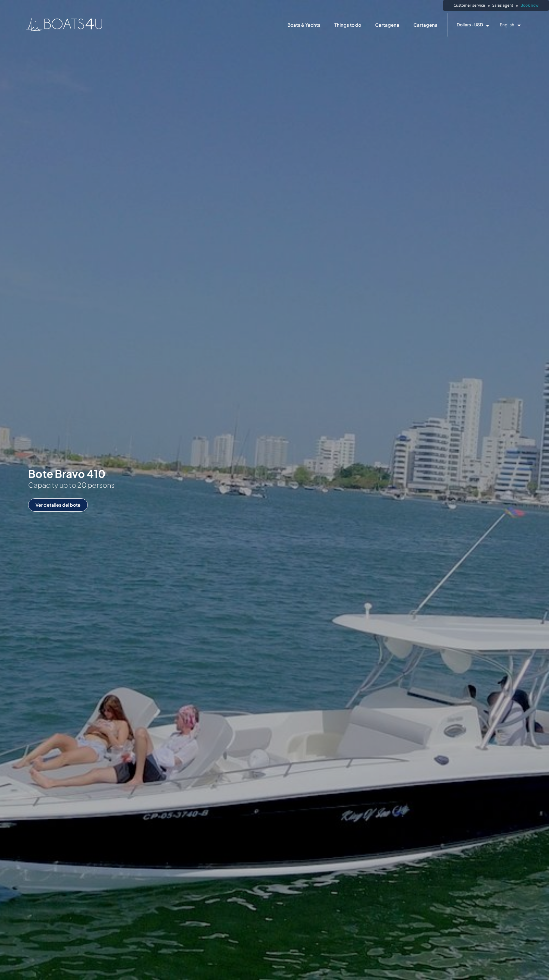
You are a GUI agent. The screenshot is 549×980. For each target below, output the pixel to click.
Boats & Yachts (304, 25)
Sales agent (503, 5)
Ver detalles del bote (58, 505)
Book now (530, 5)
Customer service (469, 5)
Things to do (348, 25)
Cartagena (387, 25)
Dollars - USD (470, 25)
